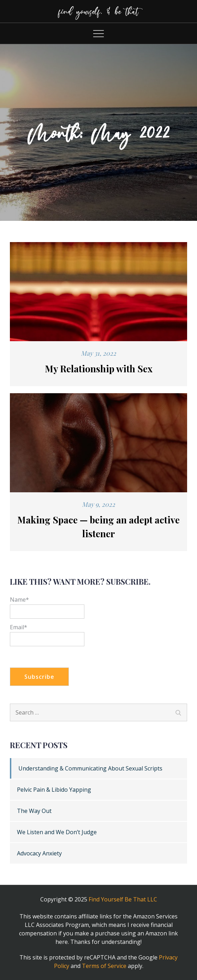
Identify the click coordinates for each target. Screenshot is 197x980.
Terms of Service (104, 966)
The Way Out (34, 811)
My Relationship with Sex (99, 369)
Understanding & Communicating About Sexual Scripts (90, 768)
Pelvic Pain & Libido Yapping (54, 790)
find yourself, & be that (98, 11)
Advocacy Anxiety (39, 853)
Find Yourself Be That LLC (123, 899)
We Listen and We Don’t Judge (57, 832)
